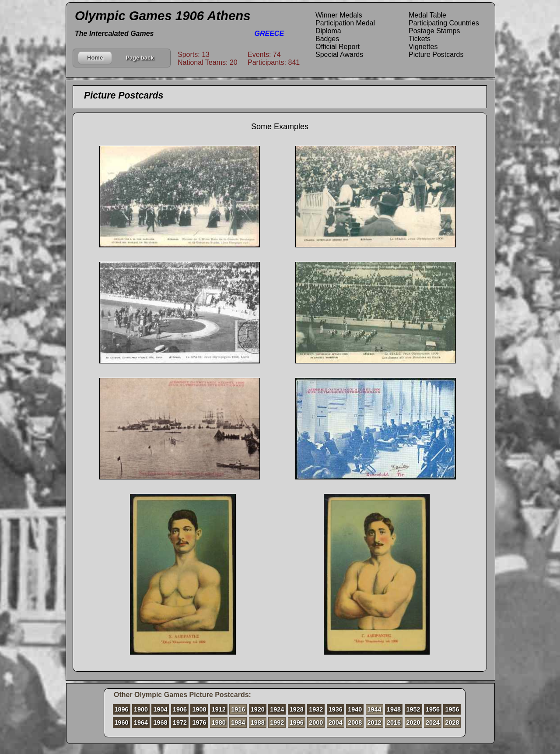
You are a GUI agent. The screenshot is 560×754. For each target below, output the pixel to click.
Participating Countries (444, 23)
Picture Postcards (436, 55)
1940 (355, 709)
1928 (297, 709)
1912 (219, 709)
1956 (433, 709)
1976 (199, 722)
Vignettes (423, 47)
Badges (327, 39)
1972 (180, 722)
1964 (141, 722)
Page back (140, 58)
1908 (199, 709)
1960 (122, 722)
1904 (160, 709)
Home (95, 58)
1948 (394, 709)
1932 (316, 709)
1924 (277, 709)
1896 (122, 709)
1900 (141, 709)
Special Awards (339, 55)
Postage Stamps (434, 31)
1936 (336, 709)
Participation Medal (345, 23)
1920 (258, 709)
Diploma (328, 31)
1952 (413, 709)
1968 (160, 722)
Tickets (420, 39)
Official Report (338, 47)
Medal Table (427, 15)
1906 (180, 709)
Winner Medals (339, 15)
